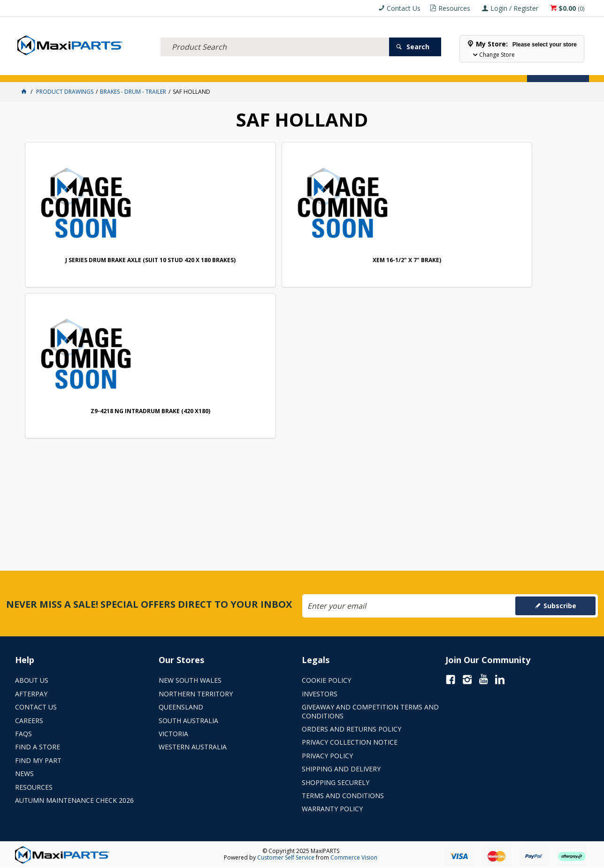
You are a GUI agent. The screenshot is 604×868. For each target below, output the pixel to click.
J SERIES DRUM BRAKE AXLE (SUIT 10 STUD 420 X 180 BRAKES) (79, 249)
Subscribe (560, 606)
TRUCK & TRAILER (170, 69)
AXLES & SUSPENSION (226, 69)
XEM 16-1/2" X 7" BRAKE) (192, 246)
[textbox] (275, 35)
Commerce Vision (354, 857)
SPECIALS (312, 69)
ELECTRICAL (77, 69)
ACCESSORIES (36, 69)
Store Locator (354, 69)
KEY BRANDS (275, 69)
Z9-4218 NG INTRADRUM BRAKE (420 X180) (306, 249)
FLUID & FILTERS (120, 69)
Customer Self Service (286, 857)
